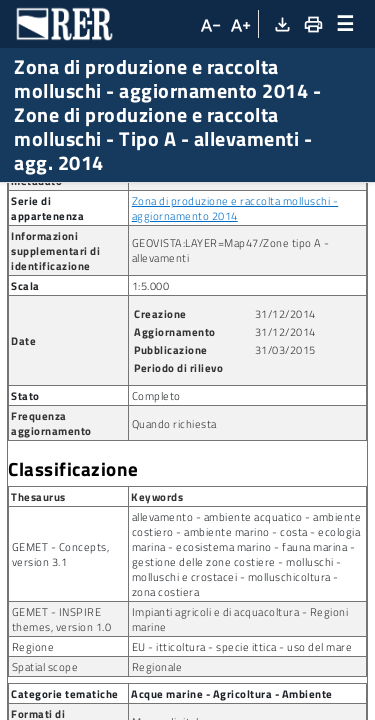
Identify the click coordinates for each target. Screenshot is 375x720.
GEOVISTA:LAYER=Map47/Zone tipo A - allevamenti (231, 433)
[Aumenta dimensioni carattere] (240, 24)
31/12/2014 (285, 496)
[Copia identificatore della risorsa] (176, 328)
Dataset (174, 198)
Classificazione (73, 652)
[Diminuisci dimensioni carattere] (209, 24)
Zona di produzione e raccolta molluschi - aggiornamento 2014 (235, 391)
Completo (156, 578)
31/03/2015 (285, 532)
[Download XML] (281, 24)
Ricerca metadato (70, 198)
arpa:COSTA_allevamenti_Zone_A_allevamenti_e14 (247, 319)
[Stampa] (312, 24)
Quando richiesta (174, 606)
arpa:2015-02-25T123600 (208, 355)
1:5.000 (151, 468)
